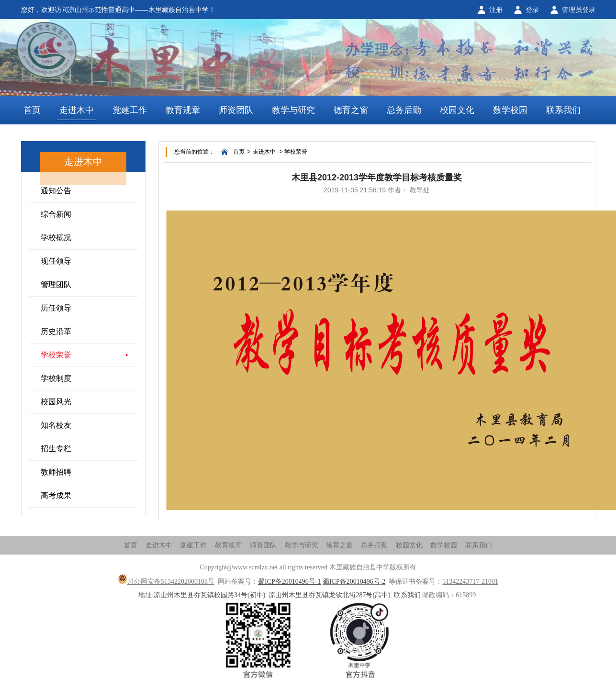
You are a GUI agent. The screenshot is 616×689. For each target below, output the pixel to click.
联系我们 (563, 110)
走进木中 (77, 110)
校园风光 (56, 402)
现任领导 (56, 261)
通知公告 (56, 191)
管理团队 (56, 284)
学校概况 (56, 238)
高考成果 (56, 495)
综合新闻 (56, 214)
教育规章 (183, 110)
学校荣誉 (56, 355)
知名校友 (56, 425)
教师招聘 (56, 472)
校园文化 (457, 110)
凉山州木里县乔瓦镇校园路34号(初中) (209, 595)
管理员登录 (579, 10)
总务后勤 (404, 110)
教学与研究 (293, 110)
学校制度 (56, 378)
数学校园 (510, 110)
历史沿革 (56, 331)
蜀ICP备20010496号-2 (354, 582)
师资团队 (236, 110)
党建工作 (130, 110)
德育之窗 (351, 110)
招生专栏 (56, 449)
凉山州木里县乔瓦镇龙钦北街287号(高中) (329, 595)
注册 (496, 10)
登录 (532, 10)
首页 (32, 110)
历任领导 (56, 308)
